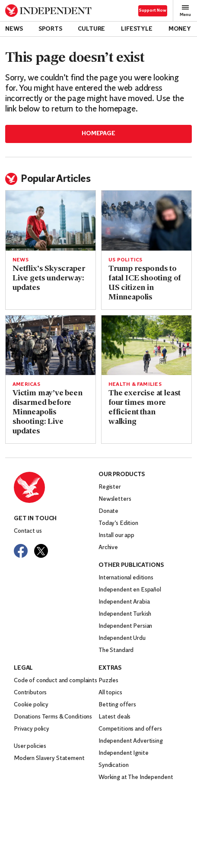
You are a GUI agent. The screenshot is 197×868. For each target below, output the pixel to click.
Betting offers (117, 705)
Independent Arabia (124, 602)
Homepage (98, 134)
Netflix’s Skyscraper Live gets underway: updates (49, 278)
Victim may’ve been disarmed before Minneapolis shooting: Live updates (48, 412)
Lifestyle (137, 29)
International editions (126, 578)
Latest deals (114, 717)
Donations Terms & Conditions (53, 717)
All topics (110, 693)
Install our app (116, 536)
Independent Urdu (122, 638)
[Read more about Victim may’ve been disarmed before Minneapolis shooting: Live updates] (51, 345)
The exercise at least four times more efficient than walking (145, 408)
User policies (30, 746)
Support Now (153, 11)
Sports (50, 29)
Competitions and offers (130, 729)
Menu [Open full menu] (185, 11)
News (14, 29)
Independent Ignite (123, 753)
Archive (108, 548)
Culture (91, 29)
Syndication (113, 765)
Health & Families (135, 385)
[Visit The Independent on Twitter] (41, 551)
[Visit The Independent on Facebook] (21, 551)
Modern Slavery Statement (49, 758)
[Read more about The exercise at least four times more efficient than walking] (146, 345)
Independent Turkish (125, 614)
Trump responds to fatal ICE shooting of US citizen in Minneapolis (145, 283)
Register (110, 487)
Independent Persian (125, 626)
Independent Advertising (131, 741)
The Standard (116, 650)
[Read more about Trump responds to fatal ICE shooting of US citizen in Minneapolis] (146, 221)
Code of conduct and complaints (56, 681)
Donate (108, 511)
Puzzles (108, 681)
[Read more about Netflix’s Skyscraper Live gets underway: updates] (51, 221)
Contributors (30, 693)
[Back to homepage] (48, 11)
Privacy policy (32, 729)
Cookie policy (31, 705)
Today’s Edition (118, 523)
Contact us (28, 531)
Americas (26, 385)
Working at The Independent (136, 777)
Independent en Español (130, 590)
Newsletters (115, 499)
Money (180, 29)
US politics (125, 260)
